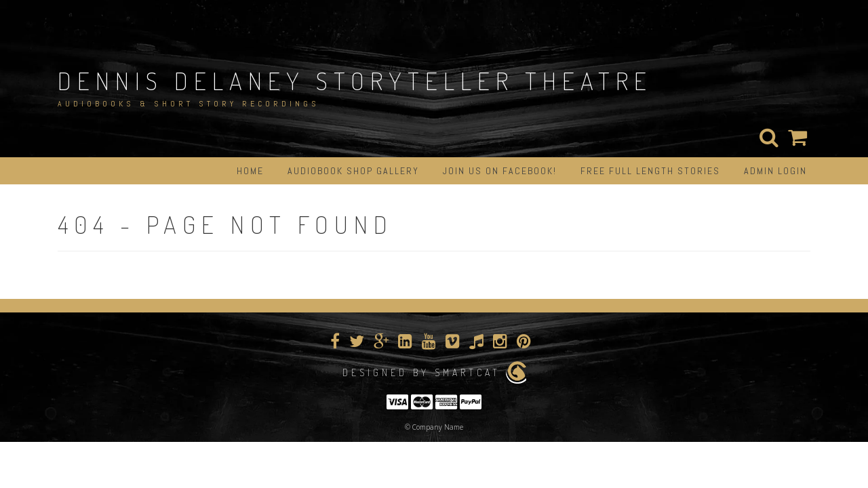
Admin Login (775, 171)
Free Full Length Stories (650, 171)
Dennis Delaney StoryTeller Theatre (355, 81)
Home (250, 171)
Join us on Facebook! (500, 171)
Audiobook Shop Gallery (353, 171)
